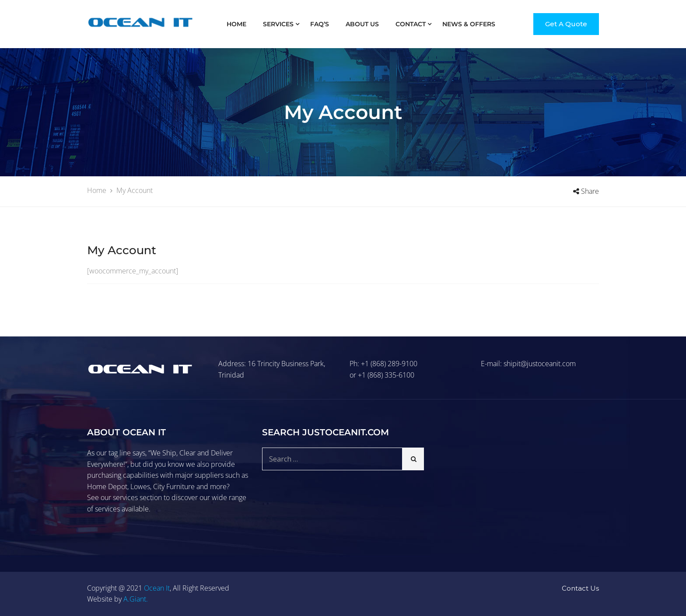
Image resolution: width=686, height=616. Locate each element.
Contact (411, 24)
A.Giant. (136, 599)
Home (236, 24)
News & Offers (469, 24)
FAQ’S (320, 24)
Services (278, 24)
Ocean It (157, 588)
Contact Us (580, 588)
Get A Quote (566, 24)
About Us (362, 24)
